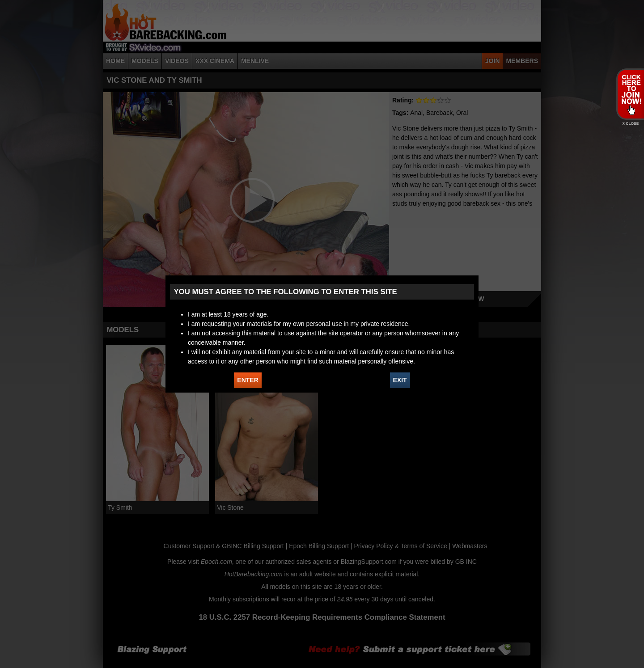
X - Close (630, 124)
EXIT (400, 380)
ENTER (248, 380)
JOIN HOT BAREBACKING (630, 94)
